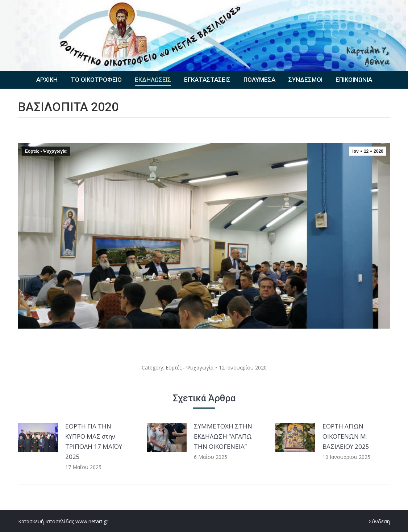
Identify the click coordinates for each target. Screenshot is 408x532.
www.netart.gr (92, 521)
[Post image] (38, 438)
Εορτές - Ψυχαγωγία (46, 151)
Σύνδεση (379, 521)
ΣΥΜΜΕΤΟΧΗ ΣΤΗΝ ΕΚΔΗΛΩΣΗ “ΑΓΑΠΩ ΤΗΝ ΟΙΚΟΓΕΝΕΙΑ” (223, 436)
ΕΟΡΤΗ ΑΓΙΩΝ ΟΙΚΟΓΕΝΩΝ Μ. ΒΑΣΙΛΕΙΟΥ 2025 (346, 436)
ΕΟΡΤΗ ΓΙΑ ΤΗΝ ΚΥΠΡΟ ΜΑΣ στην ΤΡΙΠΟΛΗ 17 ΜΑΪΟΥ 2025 (94, 441)
